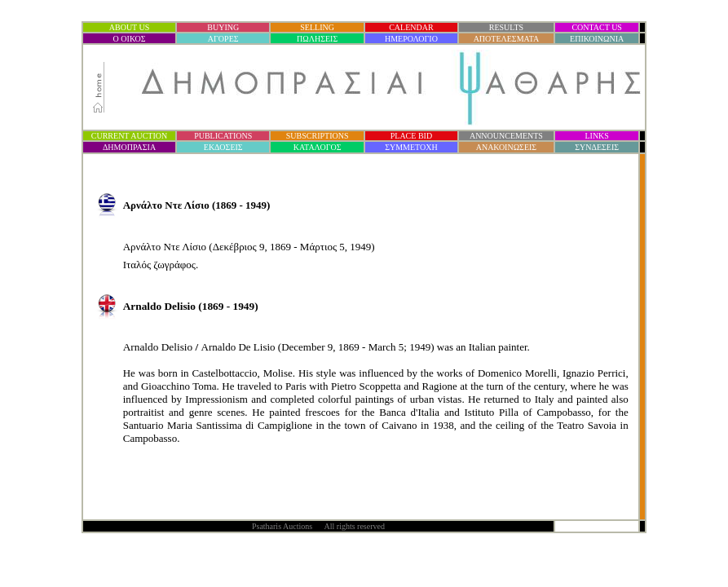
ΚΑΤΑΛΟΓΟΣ (318, 147)
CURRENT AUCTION (129, 136)
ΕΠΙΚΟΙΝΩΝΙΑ (597, 39)
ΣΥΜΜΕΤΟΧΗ (411, 147)
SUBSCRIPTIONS (318, 136)
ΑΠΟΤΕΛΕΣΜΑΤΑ (507, 39)
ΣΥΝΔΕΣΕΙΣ (597, 147)
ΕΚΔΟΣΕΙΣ (223, 147)
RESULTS (506, 27)
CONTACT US (597, 27)
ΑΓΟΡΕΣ (223, 39)
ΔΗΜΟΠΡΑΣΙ (129, 147)
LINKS (596, 136)
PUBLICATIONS (223, 136)
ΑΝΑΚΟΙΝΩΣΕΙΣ (506, 147)
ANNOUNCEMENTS (506, 136)
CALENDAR (411, 27)
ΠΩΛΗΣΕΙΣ (317, 39)
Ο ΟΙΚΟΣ (130, 39)
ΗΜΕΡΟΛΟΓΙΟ (411, 39)
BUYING (223, 27)
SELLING (317, 27)
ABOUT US (130, 27)
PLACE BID (411, 136)
